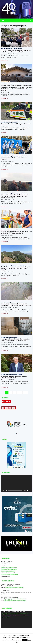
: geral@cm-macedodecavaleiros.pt (14, 587)
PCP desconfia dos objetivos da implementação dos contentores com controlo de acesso (16, 232)
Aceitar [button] (24, 640)
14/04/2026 (5, 343)
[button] (15, 434)
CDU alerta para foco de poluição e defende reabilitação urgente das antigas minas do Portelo (16, 305)
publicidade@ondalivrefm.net (9, 569)
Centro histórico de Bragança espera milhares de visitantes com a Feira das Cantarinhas (16, 51)
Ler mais (4, 60)
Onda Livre (12, 92)
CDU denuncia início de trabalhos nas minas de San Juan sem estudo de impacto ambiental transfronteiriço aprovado (15, 196)
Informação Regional (18, 49)
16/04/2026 (5, 92)
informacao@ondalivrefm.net (9, 568)
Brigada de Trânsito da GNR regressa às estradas (16, 124)
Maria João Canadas (14, 54)
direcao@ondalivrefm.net (8, 571)
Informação (9, 49)
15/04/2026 (5, 235)
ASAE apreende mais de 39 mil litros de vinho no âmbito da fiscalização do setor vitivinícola (16, 340)
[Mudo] (27, 490)
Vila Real (20, 374)
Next (25, 393)
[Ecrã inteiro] (30, 490)
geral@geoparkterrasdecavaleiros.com (16, 599)
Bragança (3, 49)
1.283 (20, 393)
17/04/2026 (5, 54)
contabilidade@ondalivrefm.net (10, 575)
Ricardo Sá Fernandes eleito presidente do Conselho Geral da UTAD (14, 377)
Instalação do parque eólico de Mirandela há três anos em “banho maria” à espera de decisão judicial (16, 268)
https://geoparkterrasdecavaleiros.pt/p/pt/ (15, 601)
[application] (16, 483)
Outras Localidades (23, 84)
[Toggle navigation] (3, 20)
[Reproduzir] (3, 490)
